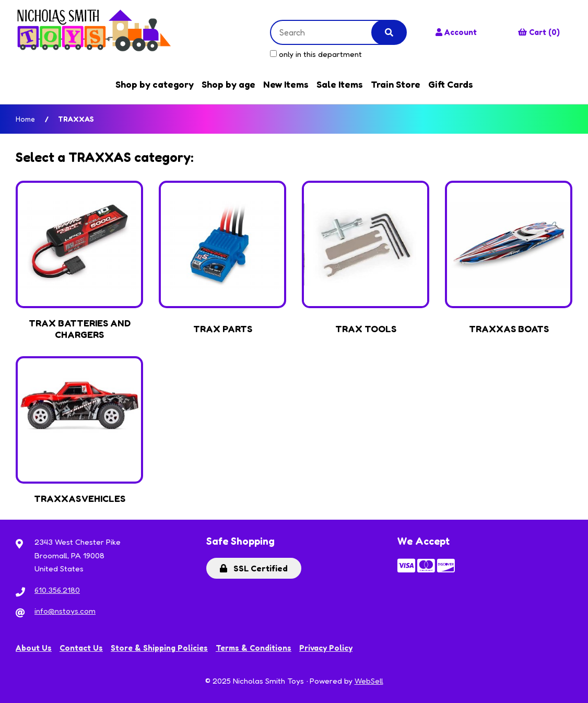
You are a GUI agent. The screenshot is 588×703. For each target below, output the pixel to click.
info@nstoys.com (65, 611)
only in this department (316, 54)
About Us (34, 648)
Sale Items (340, 84)
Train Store (396, 84)
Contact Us (81, 648)
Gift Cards (451, 84)
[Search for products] (329, 32)
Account (456, 32)
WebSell (369, 681)
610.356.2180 (57, 590)
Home (25, 119)
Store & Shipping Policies (159, 648)
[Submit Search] (389, 32)
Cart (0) (539, 32)
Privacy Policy (326, 648)
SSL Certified (254, 568)
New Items (286, 84)
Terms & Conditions (254, 648)
